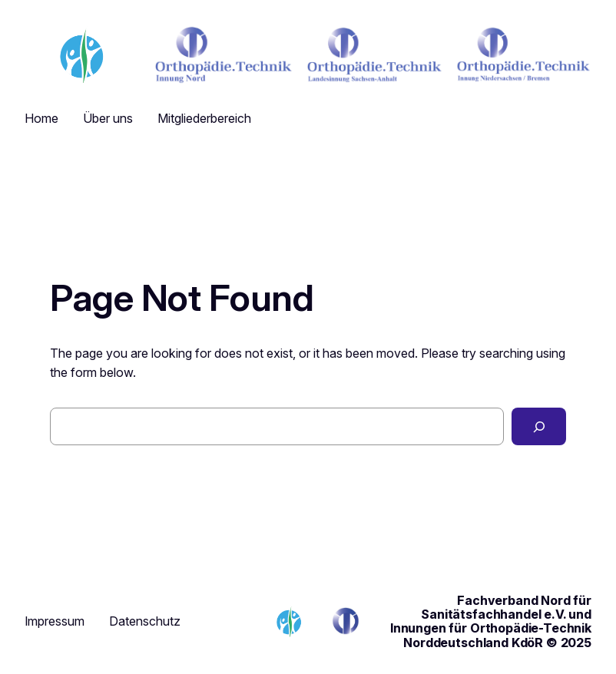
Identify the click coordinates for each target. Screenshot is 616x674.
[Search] (539, 426)
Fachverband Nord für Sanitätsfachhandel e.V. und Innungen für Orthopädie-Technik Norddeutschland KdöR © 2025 (491, 621)
